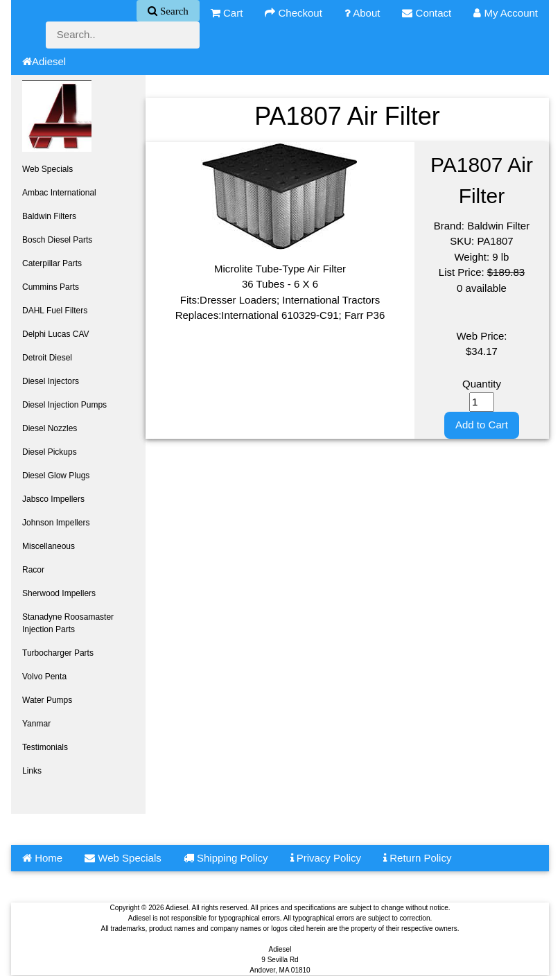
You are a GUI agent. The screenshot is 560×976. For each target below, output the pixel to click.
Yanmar (36, 724)
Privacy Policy (326, 858)
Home (42, 858)
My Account (506, 13)
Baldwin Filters (49, 216)
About (362, 13)
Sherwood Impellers (59, 593)
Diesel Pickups (50, 452)
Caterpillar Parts (52, 263)
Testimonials (45, 747)
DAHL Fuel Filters (55, 311)
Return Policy (417, 858)
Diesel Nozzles (50, 428)
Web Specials (47, 169)
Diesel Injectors (51, 381)
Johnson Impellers (56, 523)
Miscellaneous (49, 546)
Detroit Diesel (47, 358)
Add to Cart (482, 425)
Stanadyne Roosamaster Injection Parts (68, 623)
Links (32, 771)
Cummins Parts (51, 287)
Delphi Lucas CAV (56, 334)
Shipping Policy (226, 858)
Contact (427, 13)
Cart (227, 13)
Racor (33, 570)
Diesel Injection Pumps (64, 405)
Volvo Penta (44, 677)
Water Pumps (47, 700)
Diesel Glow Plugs (56, 476)
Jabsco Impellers (53, 499)
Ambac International (59, 193)
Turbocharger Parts (58, 653)
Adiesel (44, 61)
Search (173, 11)
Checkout (294, 13)
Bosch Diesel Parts (57, 240)
